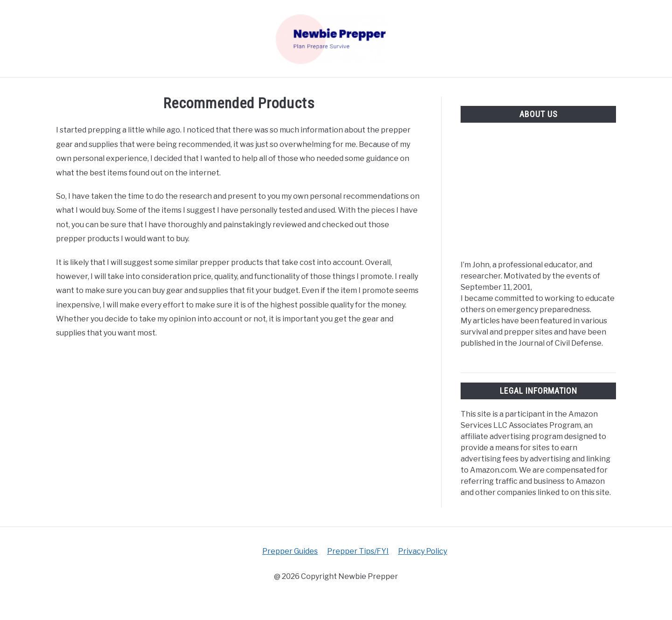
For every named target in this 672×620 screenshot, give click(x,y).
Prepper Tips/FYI (358, 551)
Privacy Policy (423, 551)
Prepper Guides (290, 551)
